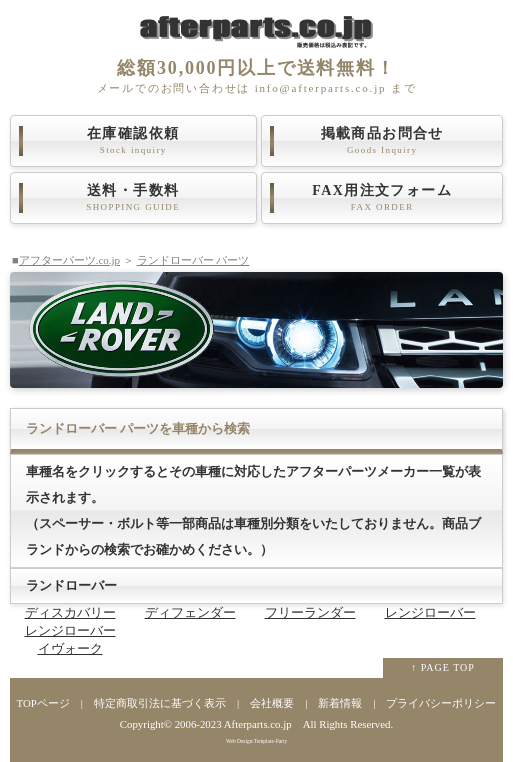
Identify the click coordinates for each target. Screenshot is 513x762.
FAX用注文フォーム (382, 198)
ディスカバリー (70, 612)
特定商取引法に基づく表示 (160, 703)
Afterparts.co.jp (258, 724)
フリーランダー (310, 612)
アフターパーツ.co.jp (69, 260)
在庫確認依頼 (133, 141)
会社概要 (272, 703)
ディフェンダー (190, 612)
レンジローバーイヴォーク (70, 639)
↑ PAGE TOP (443, 667)
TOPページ (43, 703)
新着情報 (340, 703)
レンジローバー (430, 612)
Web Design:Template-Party (256, 741)
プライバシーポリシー (441, 703)
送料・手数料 (133, 198)
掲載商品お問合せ (382, 141)
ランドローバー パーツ (193, 260)
